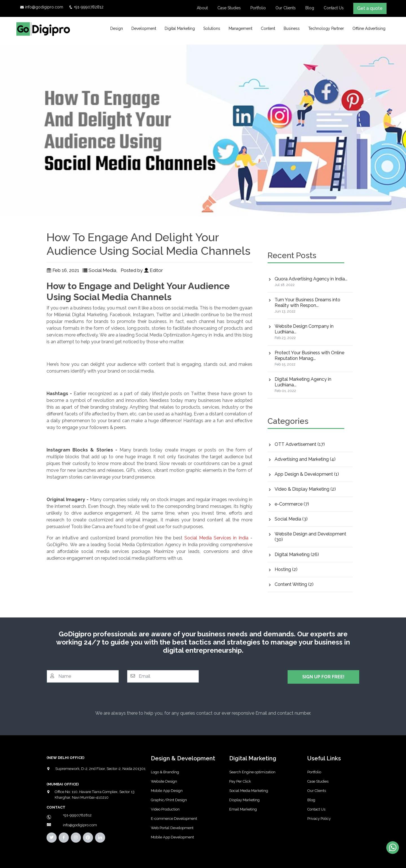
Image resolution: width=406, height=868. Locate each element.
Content (268, 28)
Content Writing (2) (294, 584)
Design (117, 28)
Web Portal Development (172, 828)
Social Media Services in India (216, 538)
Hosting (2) (286, 569)
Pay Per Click (240, 781)
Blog (310, 8)
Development (144, 28)
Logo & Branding (165, 772)
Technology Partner (326, 28)
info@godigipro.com (44, 7)
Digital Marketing (180, 28)
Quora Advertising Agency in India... (311, 279)
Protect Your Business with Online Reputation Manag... (309, 356)
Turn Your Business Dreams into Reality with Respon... (307, 303)
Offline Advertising (369, 28)
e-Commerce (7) (292, 504)
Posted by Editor (142, 270)
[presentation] (250, 681)
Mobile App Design (167, 791)
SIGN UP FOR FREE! (323, 677)
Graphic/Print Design (169, 800)
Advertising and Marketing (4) (305, 459)
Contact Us (334, 8)
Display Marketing (244, 800)
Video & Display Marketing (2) (305, 489)
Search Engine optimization (252, 772)
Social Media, (101, 270)
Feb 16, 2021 (63, 270)
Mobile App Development (172, 837)
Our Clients (286, 8)
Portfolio (258, 8)
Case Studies (229, 8)
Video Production (165, 809)
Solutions (212, 28)
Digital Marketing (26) (297, 554)
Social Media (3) (291, 519)
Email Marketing (243, 809)
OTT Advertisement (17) (300, 444)
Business (292, 28)
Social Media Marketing (249, 791)
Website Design (164, 781)
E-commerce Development (174, 819)
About (202, 8)
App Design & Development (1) (307, 474)
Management (240, 28)
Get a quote (370, 8)
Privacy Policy (319, 819)
